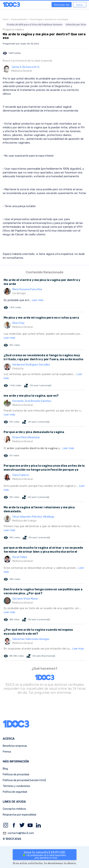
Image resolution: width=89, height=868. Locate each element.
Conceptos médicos (14, 809)
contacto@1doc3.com (18, 833)
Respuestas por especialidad (19, 815)
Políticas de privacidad (16, 775)
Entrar (80, 5)
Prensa (7, 752)
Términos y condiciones (16, 786)
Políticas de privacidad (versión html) (24, 780)
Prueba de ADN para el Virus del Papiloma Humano (35, 25)
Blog (5, 769)
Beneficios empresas (15, 746)
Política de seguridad (15, 792)
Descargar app (62, 5)
